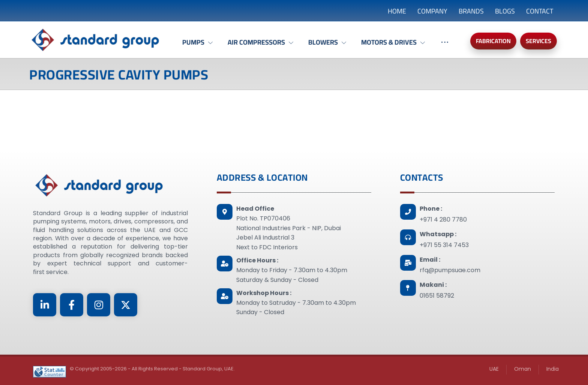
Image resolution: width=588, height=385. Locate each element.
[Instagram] (99, 305)
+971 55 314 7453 (444, 245)
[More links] (445, 46)
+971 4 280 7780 (443, 219)
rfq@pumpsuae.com (450, 270)
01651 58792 (437, 296)
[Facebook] (72, 305)
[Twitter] (126, 305)
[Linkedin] (45, 305)
